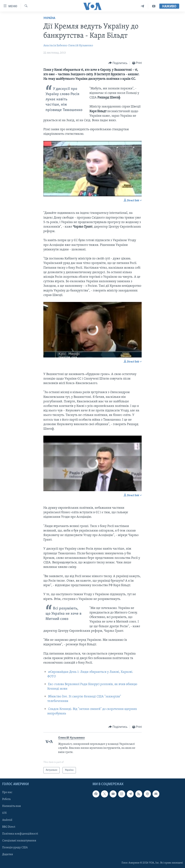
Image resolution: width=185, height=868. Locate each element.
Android (7, 820)
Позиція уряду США (15, 847)
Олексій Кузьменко (81, 46)
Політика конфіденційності (20, 834)
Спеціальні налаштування (19, 841)
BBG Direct (9, 827)
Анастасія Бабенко (55, 46)
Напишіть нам (11, 806)
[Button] (118, 63)
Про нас (7, 792)
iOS (4, 813)
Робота (6, 799)
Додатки (8, 854)
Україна (49, 18)
